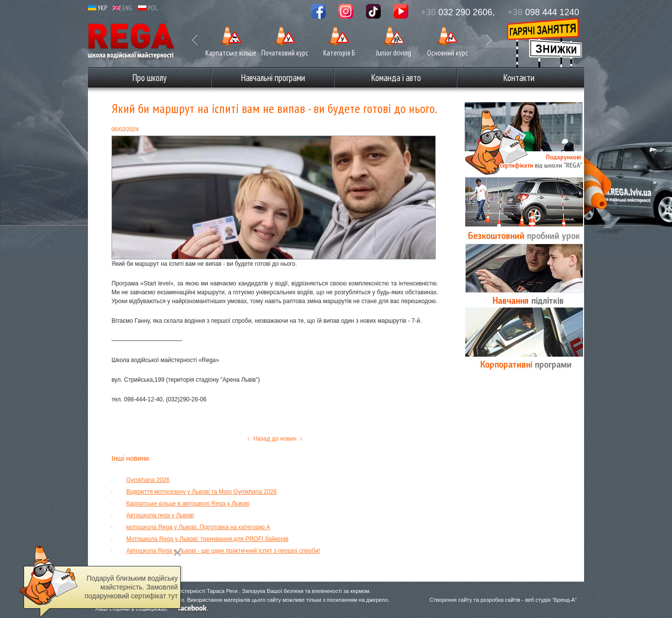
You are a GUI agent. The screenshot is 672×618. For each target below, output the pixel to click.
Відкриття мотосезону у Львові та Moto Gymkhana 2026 (201, 492)
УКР (98, 8)
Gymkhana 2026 (148, 480)
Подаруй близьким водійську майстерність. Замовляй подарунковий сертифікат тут (131, 587)
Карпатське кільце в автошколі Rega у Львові (188, 504)
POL (148, 8)
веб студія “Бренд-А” (551, 600)
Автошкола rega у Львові (160, 515)
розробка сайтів (500, 600)
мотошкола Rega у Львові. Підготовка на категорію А (198, 527)
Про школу (149, 78)
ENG (122, 8)
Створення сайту (451, 600)
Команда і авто (396, 78)
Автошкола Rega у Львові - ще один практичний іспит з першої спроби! (223, 551)
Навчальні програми (273, 78)
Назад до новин (275, 439)
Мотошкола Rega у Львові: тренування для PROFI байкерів (207, 539)
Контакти (519, 78)
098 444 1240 (543, 12)
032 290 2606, (458, 12)
